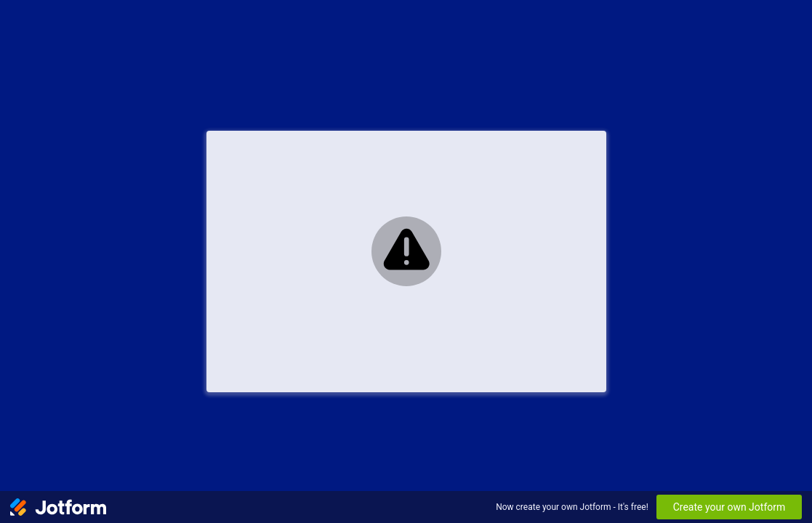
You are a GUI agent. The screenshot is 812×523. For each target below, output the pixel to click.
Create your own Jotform (729, 507)
